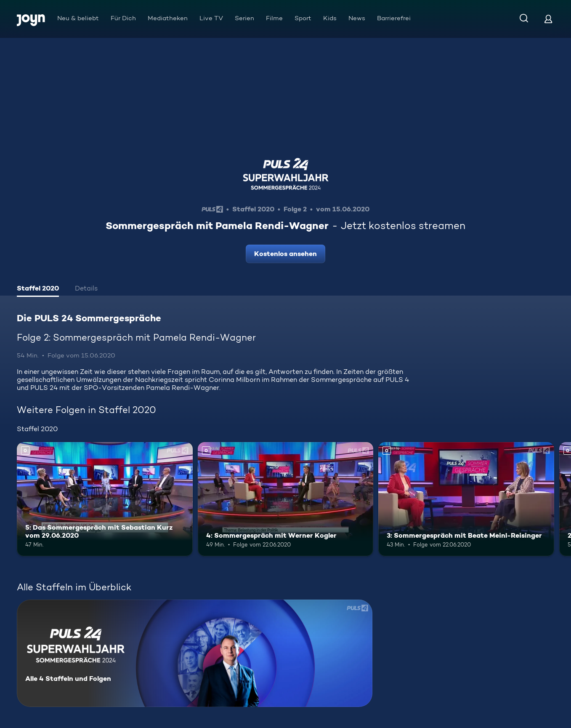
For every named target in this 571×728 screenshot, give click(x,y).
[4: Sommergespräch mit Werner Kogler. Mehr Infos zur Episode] (286, 499)
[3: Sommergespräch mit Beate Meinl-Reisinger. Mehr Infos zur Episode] (466, 499)
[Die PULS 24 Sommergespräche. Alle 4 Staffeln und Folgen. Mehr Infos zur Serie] (195, 653)
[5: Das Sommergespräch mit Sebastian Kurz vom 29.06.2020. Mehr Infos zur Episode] (105, 499)
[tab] (38, 289)
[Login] (548, 19)
